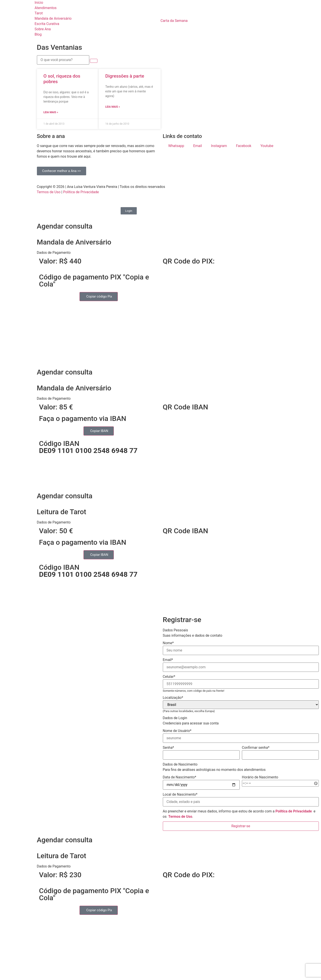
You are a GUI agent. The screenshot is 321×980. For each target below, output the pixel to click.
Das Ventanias (60, 47)
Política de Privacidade (81, 192)
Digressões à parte (125, 76)
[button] (161, 253)
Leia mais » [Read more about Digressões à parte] (113, 107)
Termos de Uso (49, 192)
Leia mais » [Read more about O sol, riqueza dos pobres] (51, 112)
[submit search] (94, 61)
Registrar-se (241, 826)
